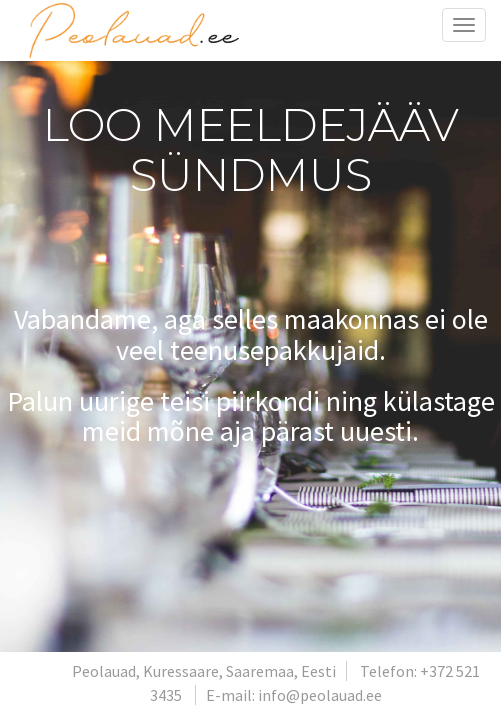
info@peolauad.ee (320, 695)
